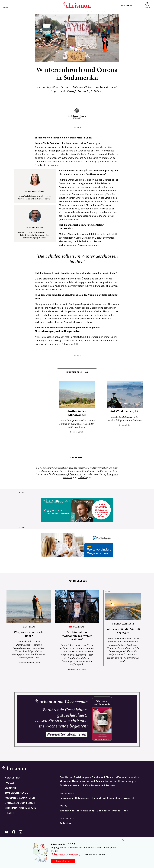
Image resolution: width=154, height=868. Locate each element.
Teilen (76, 128)
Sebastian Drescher (79, 116)
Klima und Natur (69, 781)
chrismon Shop (86, 811)
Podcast (10, 783)
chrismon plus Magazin (21, 808)
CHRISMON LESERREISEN (123, 624)
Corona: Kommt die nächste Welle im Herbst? (69, 12)
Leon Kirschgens (74, 669)
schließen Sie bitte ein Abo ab (91, 471)
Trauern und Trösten (103, 785)
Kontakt (96, 798)
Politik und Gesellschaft (74, 785)
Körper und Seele (92, 781)
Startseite (52, 12)
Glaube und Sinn (101, 777)
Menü (6, 8)
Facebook (68, 478)
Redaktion (66, 823)
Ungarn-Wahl (79, 627)
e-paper (10, 813)
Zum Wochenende (16, 793)
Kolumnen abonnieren (20, 798)
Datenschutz (82, 798)
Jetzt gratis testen (63, 861)
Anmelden (147, 5)
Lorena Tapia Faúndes (35, 191)
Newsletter (13, 778)
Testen (127, 5)
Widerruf (129, 798)
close (123, 840)
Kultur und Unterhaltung (119, 781)
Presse (116, 811)
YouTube (7, 832)
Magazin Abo (67, 811)
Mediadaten (103, 811)
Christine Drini (124, 425)
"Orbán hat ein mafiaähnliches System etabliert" (77, 636)
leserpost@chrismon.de (69, 474)
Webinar (10, 788)
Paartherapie (29, 627)
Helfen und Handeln (125, 777)
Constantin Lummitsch (26, 663)
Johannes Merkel (76, 432)
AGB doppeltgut (113, 798)
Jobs (125, 811)
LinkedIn (82, 478)
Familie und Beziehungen (74, 777)
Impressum (66, 798)
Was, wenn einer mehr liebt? (29, 634)
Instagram (112, 474)
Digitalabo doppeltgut (20, 803)
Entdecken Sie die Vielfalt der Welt (123, 631)
